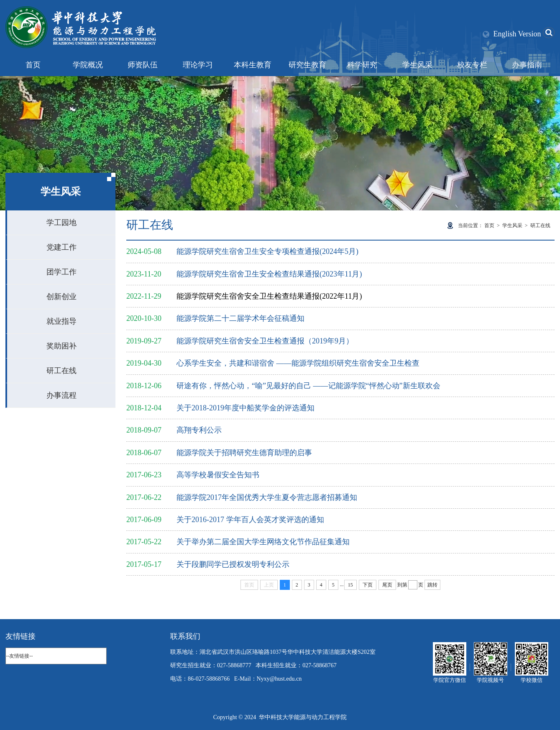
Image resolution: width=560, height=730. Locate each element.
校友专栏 (472, 65)
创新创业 (61, 297)
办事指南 (527, 65)
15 (350, 585)
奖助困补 (61, 346)
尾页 (387, 585)
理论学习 (198, 65)
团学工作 (61, 272)
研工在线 (61, 371)
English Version (517, 34)
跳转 (432, 585)
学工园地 (61, 223)
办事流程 (61, 395)
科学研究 (362, 65)
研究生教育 (307, 65)
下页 (368, 585)
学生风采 (417, 65)
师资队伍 (143, 65)
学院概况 (88, 65)
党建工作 (61, 247)
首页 (33, 65)
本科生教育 (253, 65)
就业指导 (61, 321)
